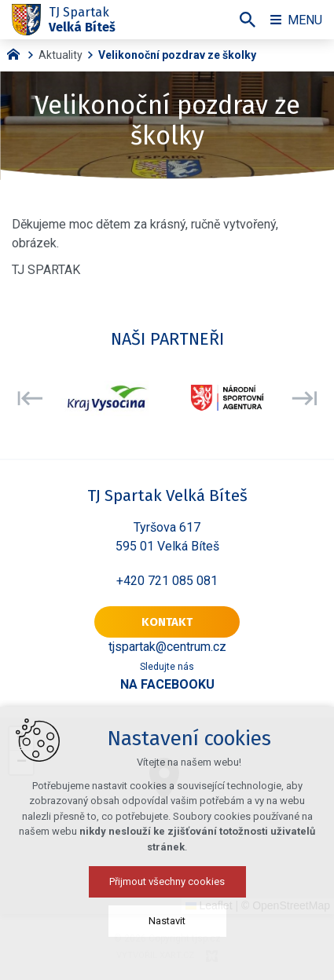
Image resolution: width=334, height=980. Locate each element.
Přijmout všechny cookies (167, 881)
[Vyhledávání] (248, 20)
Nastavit (167, 921)
